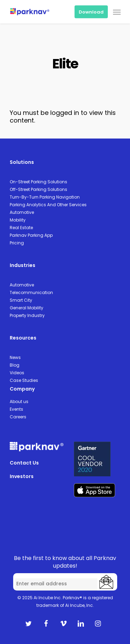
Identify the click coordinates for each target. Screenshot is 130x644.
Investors (22, 476)
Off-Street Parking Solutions (38, 189)
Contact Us (24, 463)
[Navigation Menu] (117, 12)
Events (16, 409)
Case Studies (24, 380)
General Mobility (27, 308)
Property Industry (27, 315)
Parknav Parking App (31, 235)
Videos (17, 373)
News (15, 357)
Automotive (22, 212)
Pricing (17, 243)
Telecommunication (31, 292)
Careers (18, 417)
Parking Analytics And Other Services (48, 205)
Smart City (21, 300)
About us (19, 402)
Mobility (18, 220)
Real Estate (21, 228)
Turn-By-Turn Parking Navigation (45, 197)
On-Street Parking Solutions (38, 182)
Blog (15, 365)
